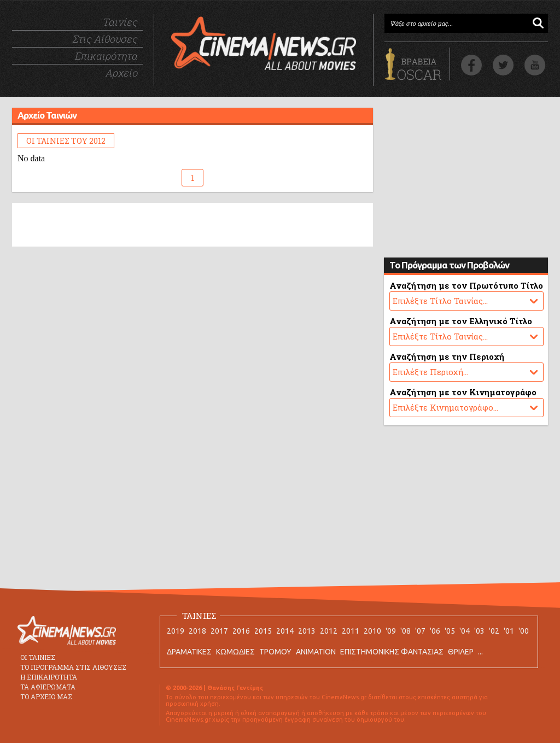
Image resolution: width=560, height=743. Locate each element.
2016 (241, 631)
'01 (509, 631)
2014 (285, 631)
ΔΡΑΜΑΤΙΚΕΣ (189, 652)
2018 (197, 631)
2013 (307, 631)
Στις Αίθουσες (105, 39)
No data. (466, 301)
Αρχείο (121, 73)
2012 (329, 631)
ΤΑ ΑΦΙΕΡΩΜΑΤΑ (48, 687)
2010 (372, 631)
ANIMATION (316, 652)
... (480, 652)
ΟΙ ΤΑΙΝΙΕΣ (38, 657)
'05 (450, 631)
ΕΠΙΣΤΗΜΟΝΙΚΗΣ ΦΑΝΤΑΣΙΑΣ (392, 652)
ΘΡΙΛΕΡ (461, 652)
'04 (465, 631)
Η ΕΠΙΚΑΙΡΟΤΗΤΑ (49, 677)
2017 (219, 631)
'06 (435, 631)
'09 (391, 631)
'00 (524, 631)
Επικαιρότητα (106, 56)
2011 (351, 631)
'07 (420, 631)
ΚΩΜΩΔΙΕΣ (235, 652)
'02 (494, 631)
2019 (176, 631)
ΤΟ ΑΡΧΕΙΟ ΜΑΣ (46, 697)
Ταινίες (120, 22)
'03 (479, 631)
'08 (406, 631)
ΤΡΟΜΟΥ (275, 652)
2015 (263, 631)
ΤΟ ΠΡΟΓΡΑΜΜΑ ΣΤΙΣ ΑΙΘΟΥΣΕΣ (73, 667)
